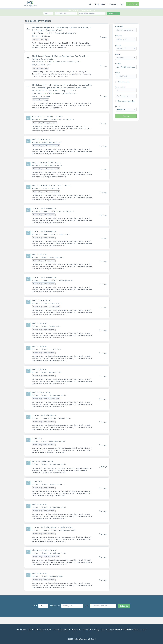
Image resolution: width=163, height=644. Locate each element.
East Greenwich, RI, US (66, 120)
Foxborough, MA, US (66, 283)
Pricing (96, 4)
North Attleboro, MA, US (57, 400)
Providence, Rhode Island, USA (65, 33)
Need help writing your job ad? (135, 629)
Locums (44, 446)
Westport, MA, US (55, 144)
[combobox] (48, 13)
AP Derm (35, 120)
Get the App (21, 629)
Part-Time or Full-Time (48, 120)
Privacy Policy (76, 629)
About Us (104, 4)
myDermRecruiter (38, 33)
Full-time (50, 33)
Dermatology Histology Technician (45, 124)
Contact (113, 4)
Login (122, 4)
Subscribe (113, 14)
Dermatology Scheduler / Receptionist (46, 147)
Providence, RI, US (56, 190)
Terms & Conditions (61, 629)
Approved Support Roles (111, 629)
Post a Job (132, 4)
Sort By (118, 106)
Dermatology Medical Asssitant (44, 217)
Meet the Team (45, 629)
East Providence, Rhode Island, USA (67, 62)
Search (126, 116)
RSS (35, 629)
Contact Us (87, 629)
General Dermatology (41, 40)
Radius (118, 73)
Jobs (90, 4)
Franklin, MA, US (55, 330)
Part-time (44, 167)
